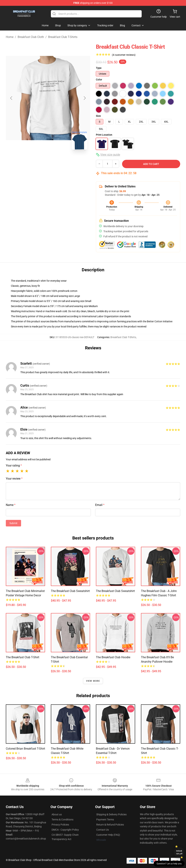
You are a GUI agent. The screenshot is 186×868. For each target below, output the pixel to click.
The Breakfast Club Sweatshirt (70, 591)
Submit (13, 523)
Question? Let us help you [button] (169, 864)
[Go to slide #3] (67, 161)
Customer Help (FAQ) (108, 835)
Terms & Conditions (62, 820)
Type (99, 68)
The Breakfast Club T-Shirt (23, 657)
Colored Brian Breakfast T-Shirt (25, 749)
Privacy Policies (60, 825)
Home (10, 37)
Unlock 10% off (179, 852)
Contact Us (103, 830)
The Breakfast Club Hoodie (113, 657)
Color (99, 80)
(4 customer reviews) (124, 55)
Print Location (104, 135)
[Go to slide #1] (29, 161)
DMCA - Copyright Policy (65, 830)
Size (98, 116)
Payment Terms (105, 820)
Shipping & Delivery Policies (111, 814)
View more (93, 681)
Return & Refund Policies (110, 825)
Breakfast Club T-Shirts (63, 37)
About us (57, 814)
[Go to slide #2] (48, 161)
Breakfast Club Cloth (31, 37)
